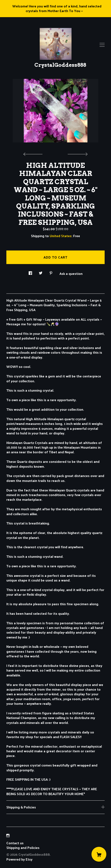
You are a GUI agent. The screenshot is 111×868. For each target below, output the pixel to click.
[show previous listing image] (34, 153)
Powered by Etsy (19, 859)
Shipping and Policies (23, 848)
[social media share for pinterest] (51, 272)
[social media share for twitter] (41, 272)
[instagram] (8, 835)
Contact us (15, 843)
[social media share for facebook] (30, 272)
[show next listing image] (77, 153)
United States (61, 236)
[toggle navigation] (102, 45)
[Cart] (99, 854)
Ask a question (71, 273)
